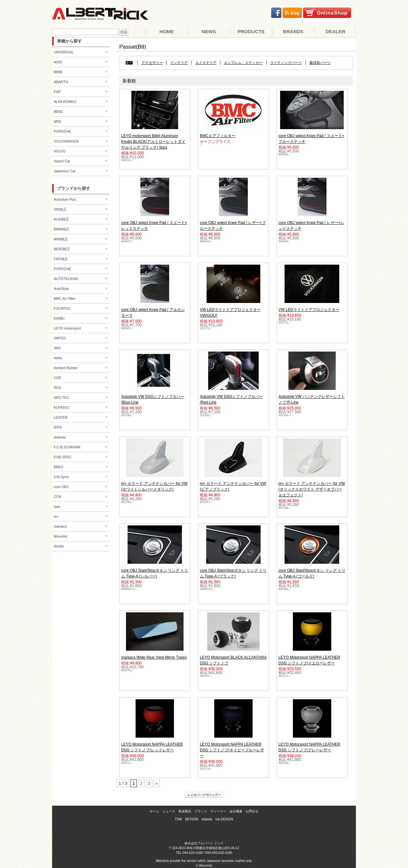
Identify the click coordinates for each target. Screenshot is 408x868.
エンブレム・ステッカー (243, 63)
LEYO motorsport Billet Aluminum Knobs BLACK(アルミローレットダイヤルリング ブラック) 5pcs (153, 142)
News (209, 31)
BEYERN (192, 819)
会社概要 (236, 811)
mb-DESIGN (224, 819)
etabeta (207, 819)
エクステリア (206, 63)
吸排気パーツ (320, 63)
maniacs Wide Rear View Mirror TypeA (154, 657)
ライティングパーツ (286, 63)
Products (251, 31)
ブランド (201, 811)
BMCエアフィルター (218, 136)
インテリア (179, 63)
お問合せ (252, 811)
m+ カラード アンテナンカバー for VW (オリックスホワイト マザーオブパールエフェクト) (312, 489)
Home (167, 31)
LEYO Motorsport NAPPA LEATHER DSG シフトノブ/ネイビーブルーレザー (232, 750)
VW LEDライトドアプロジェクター (309, 310)
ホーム (154, 811)
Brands (293, 31)
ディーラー (218, 811)
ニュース (169, 811)
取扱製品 (185, 811)
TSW (178, 819)
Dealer (335, 31)
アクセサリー (152, 63)
